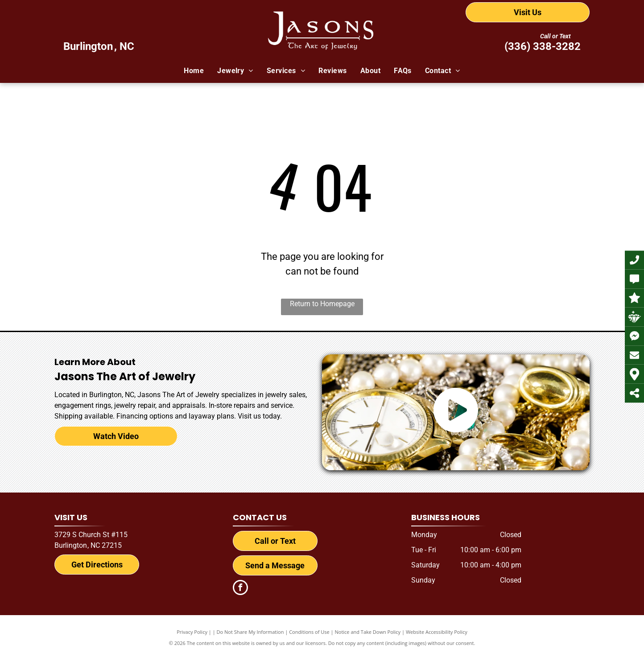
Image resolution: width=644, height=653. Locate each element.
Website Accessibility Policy (437, 632)
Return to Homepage (322, 304)
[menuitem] (194, 71)
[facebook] (240, 589)
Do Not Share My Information (250, 632)
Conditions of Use (309, 632)
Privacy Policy (192, 632)
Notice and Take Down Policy (368, 632)
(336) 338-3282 (543, 46)
